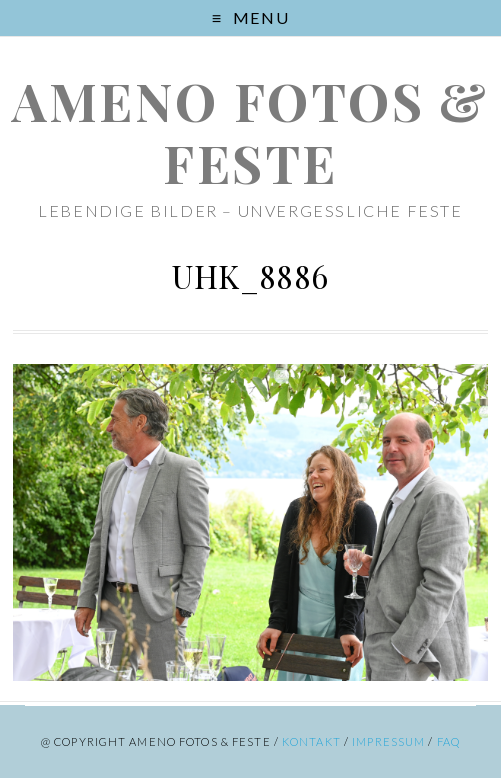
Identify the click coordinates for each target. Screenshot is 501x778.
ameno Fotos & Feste (250, 131)
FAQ (448, 741)
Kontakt (311, 741)
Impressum (388, 741)
